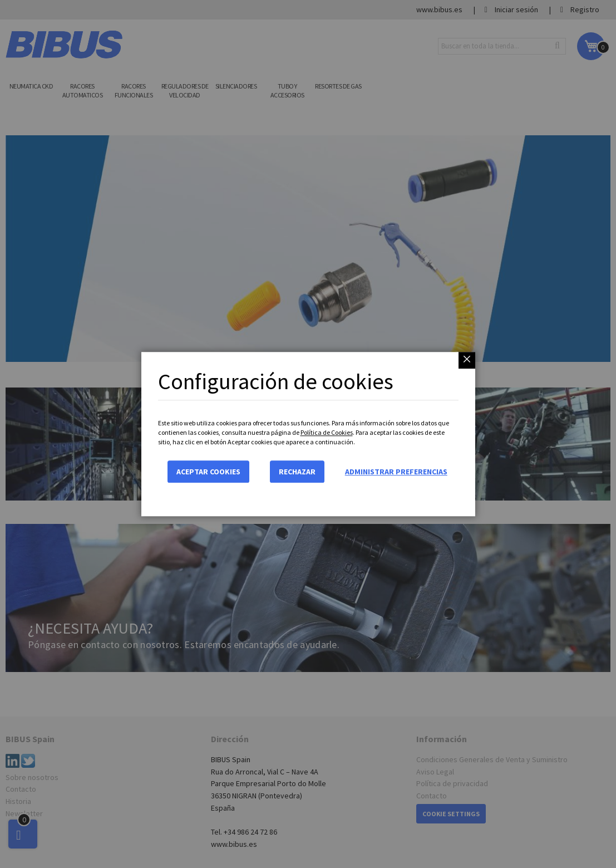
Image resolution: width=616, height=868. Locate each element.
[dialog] (308, 434)
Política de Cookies (327, 432)
